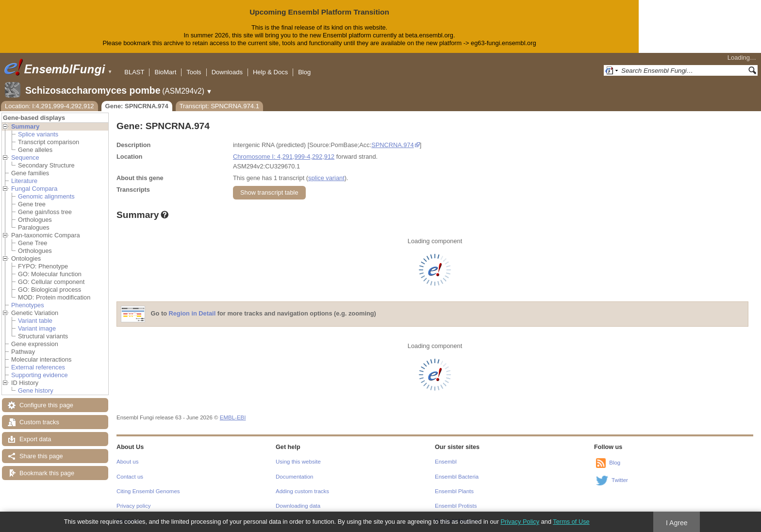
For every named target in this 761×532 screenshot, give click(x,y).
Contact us (130, 477)
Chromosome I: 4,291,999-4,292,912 (284, 157)
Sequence (25, 158)
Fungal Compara (34, 189)
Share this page (41, 456)
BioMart (165, 72)
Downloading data (298, 506)
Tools (194, 72)
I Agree (677, 523)
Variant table (35, 321)
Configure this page (46, 405)
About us (127, 462)
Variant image (37, 328)
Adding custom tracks (302, 491)
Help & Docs (270, 72)
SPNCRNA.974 (392, 145)
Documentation (294, 477)
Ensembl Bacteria (457, 477)
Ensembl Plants (454, 491)
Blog (304, 72)
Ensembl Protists (456, 506)
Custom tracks (39, 422)
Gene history (36, 391)
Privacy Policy (520, 522)
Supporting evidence (40, 375)
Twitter (620, 480)
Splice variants (38, 134)
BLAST (134, 72)
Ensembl (446, 462)
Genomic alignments (46, 196)
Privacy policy (133, 506)
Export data (35, 439)
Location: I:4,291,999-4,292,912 (50, 106)
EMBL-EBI (233, 417)
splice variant (326, 178)
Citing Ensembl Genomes (148, 491)
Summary (25, 126)
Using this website (298, 462)
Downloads (227, 72)
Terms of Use (571, 522)
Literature (24, 181)
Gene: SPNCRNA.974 (137, 106)
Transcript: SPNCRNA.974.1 (219, 106)
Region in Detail (192, 313)
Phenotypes (28, 305)
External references (38, 367)
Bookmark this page (47, 473)
